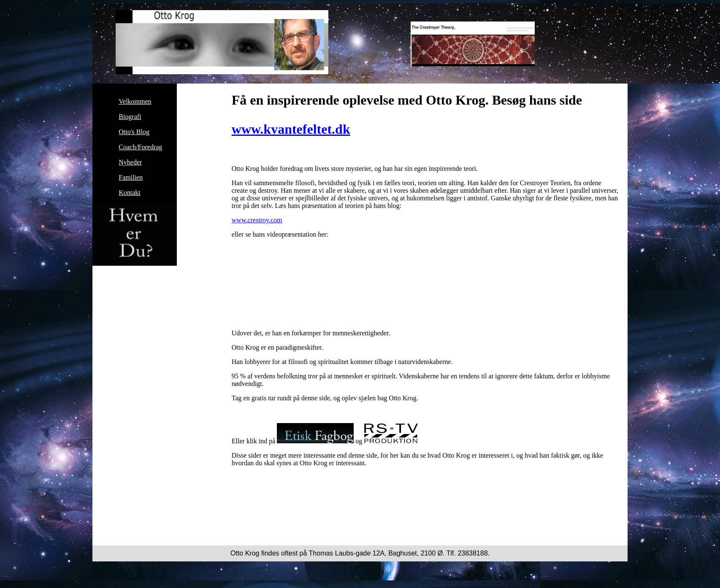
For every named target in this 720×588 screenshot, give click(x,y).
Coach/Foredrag (140, 147)
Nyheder (130, 162)
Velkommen (135, 101)
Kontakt (130, 193)
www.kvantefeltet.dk (291, 129)
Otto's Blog (134, 132)
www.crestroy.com (257, 220)
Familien (131, 177)
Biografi (130, 117)
